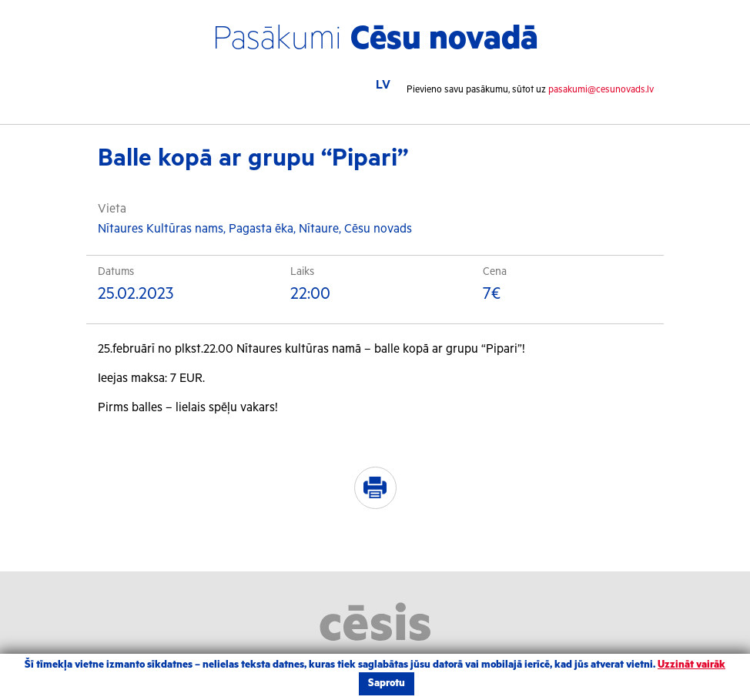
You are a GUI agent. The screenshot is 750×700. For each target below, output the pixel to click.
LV (383, 85)
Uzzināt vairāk (691, 665)
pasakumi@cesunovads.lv (601, 90)
